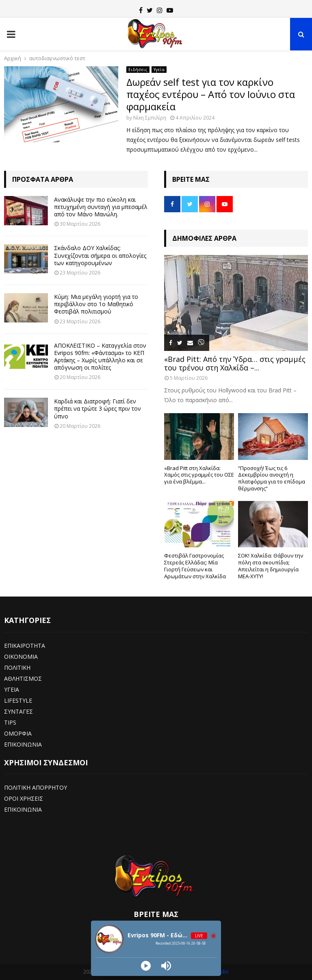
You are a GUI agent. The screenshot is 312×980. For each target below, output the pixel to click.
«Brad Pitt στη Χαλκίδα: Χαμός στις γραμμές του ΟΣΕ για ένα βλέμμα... (199, 475)
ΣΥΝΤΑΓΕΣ (18, 711)
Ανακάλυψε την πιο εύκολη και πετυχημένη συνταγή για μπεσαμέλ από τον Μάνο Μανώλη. (101, 207)
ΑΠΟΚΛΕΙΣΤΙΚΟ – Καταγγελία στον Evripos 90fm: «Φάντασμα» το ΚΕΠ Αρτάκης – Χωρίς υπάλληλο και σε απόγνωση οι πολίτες (100, 357)
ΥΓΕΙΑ (12, 689)
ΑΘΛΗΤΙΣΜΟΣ (23, 678)
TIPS (10, 722)
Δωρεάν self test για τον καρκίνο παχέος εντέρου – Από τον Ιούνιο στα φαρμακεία (211, 94)
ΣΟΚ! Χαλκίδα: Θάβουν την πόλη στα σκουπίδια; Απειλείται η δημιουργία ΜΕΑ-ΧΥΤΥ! (271, 566)
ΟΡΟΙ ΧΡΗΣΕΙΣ (24, 798)
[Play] (146, 966)
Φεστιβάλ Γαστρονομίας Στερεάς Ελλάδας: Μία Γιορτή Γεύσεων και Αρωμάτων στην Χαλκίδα (195, 566)
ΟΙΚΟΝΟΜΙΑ (21, 657)
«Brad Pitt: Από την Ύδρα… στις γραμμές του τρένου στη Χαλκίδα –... (235, 364)
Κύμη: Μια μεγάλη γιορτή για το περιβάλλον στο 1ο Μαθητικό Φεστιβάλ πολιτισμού (96, 304)
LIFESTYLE (18, 700)
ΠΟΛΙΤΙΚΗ (17, 667)
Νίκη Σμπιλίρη (150, 118)
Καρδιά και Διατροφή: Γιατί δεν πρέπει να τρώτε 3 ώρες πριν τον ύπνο (97, 408)
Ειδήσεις (138, 70)
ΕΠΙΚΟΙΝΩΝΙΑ (23, 744)
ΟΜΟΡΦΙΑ (18, 733)
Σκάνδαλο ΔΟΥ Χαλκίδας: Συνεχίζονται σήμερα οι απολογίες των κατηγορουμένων (100, 255)
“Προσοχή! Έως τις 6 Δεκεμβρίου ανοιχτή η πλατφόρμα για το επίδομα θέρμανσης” (272, 478)
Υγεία (159, 70)
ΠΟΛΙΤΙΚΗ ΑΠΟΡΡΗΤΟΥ (36, 787)
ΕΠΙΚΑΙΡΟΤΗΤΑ (25, 646)
